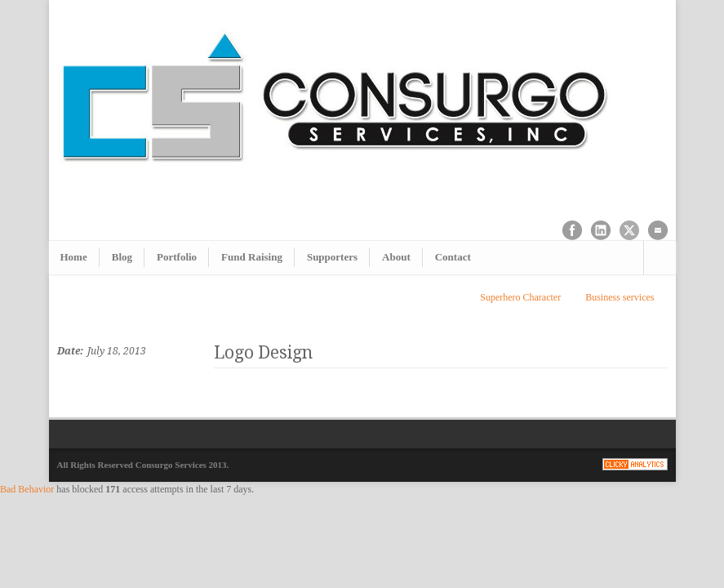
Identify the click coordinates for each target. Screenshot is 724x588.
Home (74, 257)
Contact (453, 257)
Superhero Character (520, 297)
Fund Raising (252, 257)
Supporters (332, 257)
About (396, 257)
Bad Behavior (27, 489)
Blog (122, 257)
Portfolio (177, 257)
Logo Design (263, 352)
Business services (620, 297)
